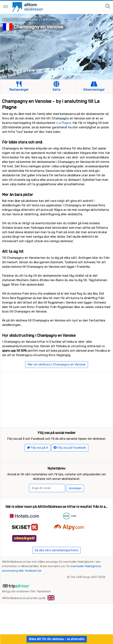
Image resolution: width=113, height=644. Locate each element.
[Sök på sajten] (108, 6)
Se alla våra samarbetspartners (56, 563)
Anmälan (75, 501)
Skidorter (11, 20)
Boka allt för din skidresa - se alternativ (57, 639)
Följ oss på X (38, 460)
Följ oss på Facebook (70, 460)
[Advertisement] (56, 398)
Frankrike (30, 20)
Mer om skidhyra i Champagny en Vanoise (57, 364)
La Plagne (49, 20)
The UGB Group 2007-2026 (88, 589)
